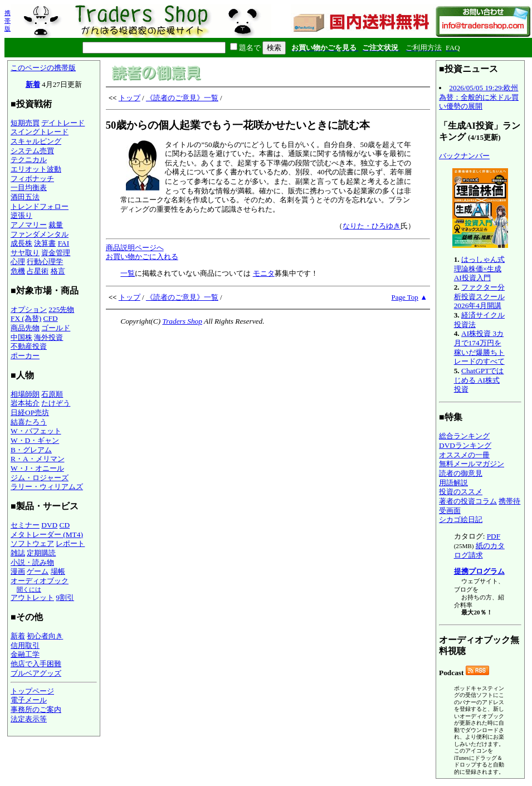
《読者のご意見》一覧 (182, 98)
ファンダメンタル (40, 234)
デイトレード (63, 123)
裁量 (56, 225)
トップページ (32, 691)
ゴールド (56, 328)
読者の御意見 (461, 473)
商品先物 (25, 328)
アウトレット (32, 597)
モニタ (264, 273)
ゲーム (38, 571)
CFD (51, 318)
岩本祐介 (25, 403)
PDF (494, 536)
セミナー (25, 525)
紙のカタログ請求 (479, 550)
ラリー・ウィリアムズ (47, 487)
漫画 (18, 571)
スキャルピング (36, 141)
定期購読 (41, 553)
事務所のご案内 (36, 709)
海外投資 (48, 337)
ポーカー (25, 356)
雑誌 (18, 553)
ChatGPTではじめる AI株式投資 (479, 380)
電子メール (29, 700)
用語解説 (453, 483)
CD (65, 525)
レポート (70, 543)
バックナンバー (464, 156)
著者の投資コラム (468, 501)
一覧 (128, 273)
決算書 (45, 243)
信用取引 (25, 645)
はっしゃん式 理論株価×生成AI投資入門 (479, 268)
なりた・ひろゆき (372, 226)
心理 (18, 262)
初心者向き (45, 636)
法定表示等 (29, 719)
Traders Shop (182, 321)
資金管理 (56, 253)
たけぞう (56, 403)
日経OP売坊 (30, 412)
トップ (130, 98)
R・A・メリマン (38, 459)
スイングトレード (40, 132)
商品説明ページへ (135, 248)
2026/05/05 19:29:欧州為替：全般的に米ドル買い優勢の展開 (479, 97)
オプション (29, 309)
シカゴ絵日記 (461, 519)
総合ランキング (464, 436)
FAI (64, 243)
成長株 (21, 243)
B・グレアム (31, 450)
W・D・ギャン (35, 440)
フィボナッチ (32, 179)
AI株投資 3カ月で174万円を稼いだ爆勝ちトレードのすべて (479, 347)
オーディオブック (40, 581)
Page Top (405, 297)
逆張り (21, 215)
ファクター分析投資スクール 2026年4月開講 (479, 296)
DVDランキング (465, 445)
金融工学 (25, 654)
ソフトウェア (32, 543)
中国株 (21, 337)
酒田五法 (25, 197)
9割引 (65, 597)
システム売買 (32, 151)
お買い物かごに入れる (142, 257)
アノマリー (29, 225)
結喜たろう (29, 422)
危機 (18, 271)
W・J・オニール (37, 468)
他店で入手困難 (36, 664)
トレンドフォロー (40, 206)
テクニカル (29, 160)
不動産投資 (29, 346)
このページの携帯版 (43, 68)
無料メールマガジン (472, 464)
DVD (49, 525)
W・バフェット (36, 431)
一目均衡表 (29, 187)
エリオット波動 (36, 169)
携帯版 (8, 21)
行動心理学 (45, 262)
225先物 (61, 309)
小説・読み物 (32, 562)
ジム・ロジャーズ (40, 478)
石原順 (52, 394)
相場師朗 (25, 394)
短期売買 (25, 123)
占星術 (38, 271)
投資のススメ (461, 492)
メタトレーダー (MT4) (47, 534)
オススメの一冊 (464, 455)
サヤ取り (25, 253)
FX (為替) (26, 318)
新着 (33, 84)
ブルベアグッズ (36, 673)
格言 (58, 271)
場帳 (58, 571)
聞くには (29, 589)
